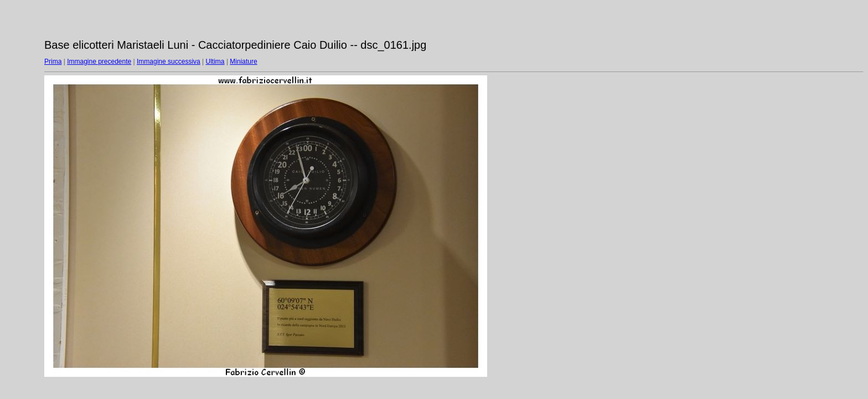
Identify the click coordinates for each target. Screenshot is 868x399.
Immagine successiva (169, 62)
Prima (53, 62)
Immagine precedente (99, 62)
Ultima (215, 62)
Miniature (243, 62)
